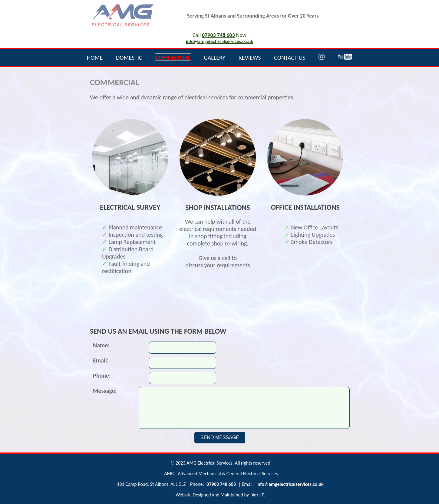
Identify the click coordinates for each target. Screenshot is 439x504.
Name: (101, 345)
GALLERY (215, 58)
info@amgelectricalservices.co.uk (220, 41)
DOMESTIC (129, 58)
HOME (95, 58)
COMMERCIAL (173, 58)
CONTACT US (290, 58)
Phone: (102, 375)
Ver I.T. (258, 495)
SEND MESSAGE (220, 437)
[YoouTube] (345, 57)
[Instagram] (322, 57)
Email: (101, 360)
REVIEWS (250, 58)
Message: (105, 391)
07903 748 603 (218, 35)
